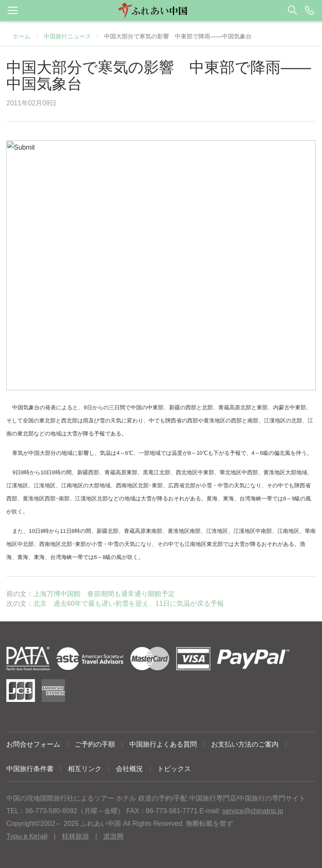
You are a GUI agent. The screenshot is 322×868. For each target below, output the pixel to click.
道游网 (113, 836)
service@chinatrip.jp (252, 811)
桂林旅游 (75, 836)
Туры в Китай (27, 836)
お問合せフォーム (33, 744)
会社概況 (129, 769)
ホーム (21, 36)
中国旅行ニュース (67, 36)
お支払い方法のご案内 (245, 744)
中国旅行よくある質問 (163, 744)
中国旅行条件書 (30, 769)
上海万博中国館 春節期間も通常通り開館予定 (104, 594)
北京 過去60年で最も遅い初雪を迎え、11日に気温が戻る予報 (129, 603)
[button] (161, 11)
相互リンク (85, 769)
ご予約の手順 (95, 744)
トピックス (174, 769)
